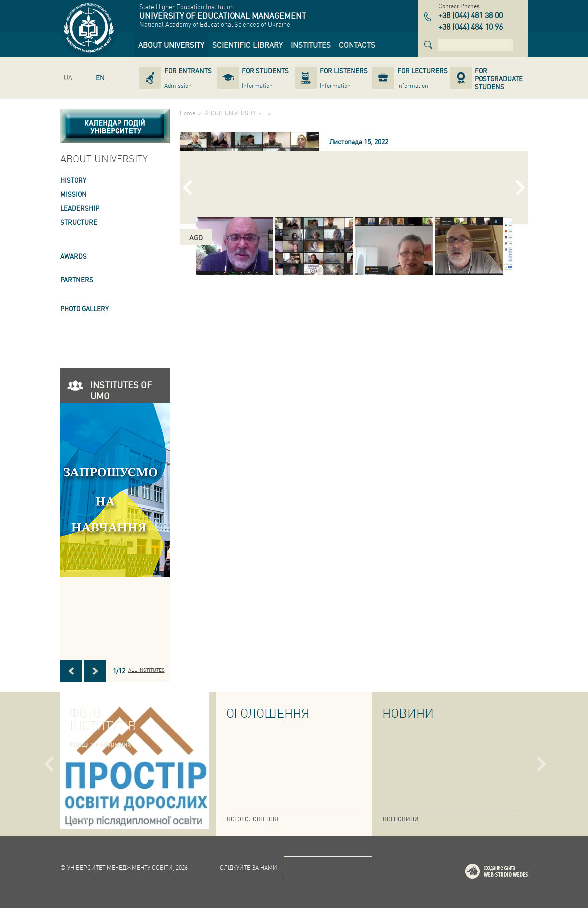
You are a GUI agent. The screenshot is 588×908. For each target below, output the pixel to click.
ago (196, 237)
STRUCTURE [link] (79, 222)
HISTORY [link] (73, 180)
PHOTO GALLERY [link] (84, 309)
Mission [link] (73, 194)
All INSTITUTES (147, 670)
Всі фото (84, 819)
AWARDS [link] (73, 256)
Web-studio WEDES (509, 873)
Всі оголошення (252, 819)
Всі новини (401, 819)
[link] (171, 45)
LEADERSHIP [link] (80, 208)
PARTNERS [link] (77, 280)
